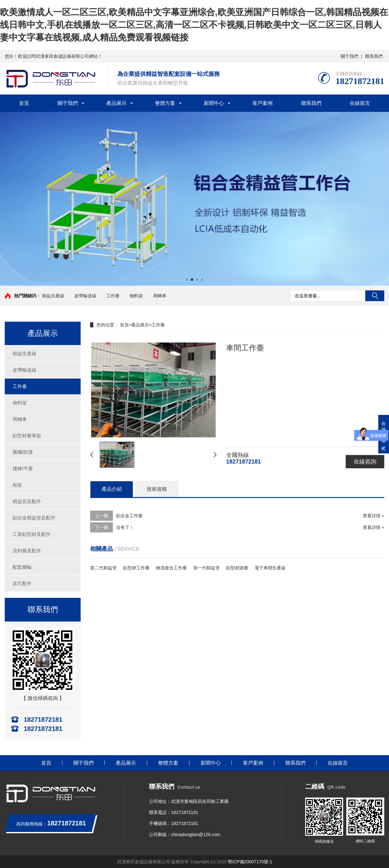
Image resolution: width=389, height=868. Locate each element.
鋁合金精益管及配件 (34, 518)
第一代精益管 (207, 568)
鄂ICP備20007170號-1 (250, 862)
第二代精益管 (103, 568)
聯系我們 (374, 56)
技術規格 (157, 489)
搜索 (375, 296)
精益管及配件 (27, 501)
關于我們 (349, 56)
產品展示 (116, 103)
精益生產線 (53, 296)
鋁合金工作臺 (129, 516)
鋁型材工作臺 (136, 568)
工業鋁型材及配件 (32, 534)
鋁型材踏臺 (237, 568)
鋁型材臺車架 (27, 436)
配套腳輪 (22, 567)
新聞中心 (214, 103)
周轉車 (160, 296)
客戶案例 (262, 103)
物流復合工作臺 (171, 568)
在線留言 (360, 103)
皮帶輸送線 (85, 296)
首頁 (24, 103)
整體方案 (165, 103)
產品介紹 (112, 489)
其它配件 (22, 583)
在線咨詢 (365, 462)
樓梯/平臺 (23, 468)
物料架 (136, 296)
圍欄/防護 (23, 452)
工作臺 (113, 296)
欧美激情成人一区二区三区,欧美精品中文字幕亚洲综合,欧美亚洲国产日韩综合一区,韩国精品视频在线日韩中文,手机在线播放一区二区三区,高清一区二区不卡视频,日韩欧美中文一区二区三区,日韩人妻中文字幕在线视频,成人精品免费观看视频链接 (194, 25)
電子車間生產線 (270, 568)
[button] (187, 280)
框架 (17, 485)
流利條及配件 (27, 551)
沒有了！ (125, 527)
